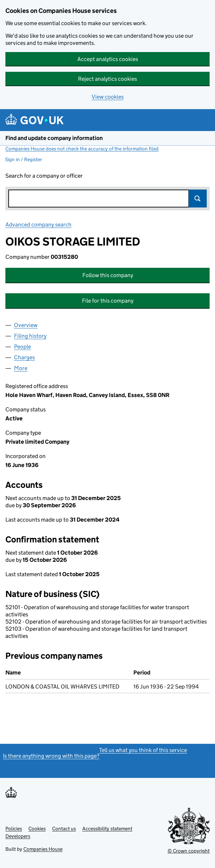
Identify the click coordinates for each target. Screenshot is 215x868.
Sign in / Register (24, 159)
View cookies (108, 97)
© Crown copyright (189, 851)
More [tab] (21, 368)
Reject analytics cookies (107, 79)
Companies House (43, 849)
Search (198, 199)
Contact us (64, 829)
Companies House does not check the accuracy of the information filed (82, 149)
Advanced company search (38, 225)
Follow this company (108, 275)
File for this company (108, 301)
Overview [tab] (26, 325)
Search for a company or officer (44, 176)
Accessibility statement (107, 829)
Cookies (37, 829)
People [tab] (22, 347)
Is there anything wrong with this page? (51, 756)
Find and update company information (54, 138)
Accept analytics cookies (108, 59)
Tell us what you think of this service (143, 750)
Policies (14, 829)
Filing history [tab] (30, 336)
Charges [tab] (24, 357)
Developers (18, 836)
